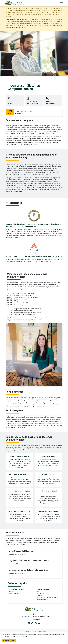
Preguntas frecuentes (43, 589)
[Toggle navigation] (61, 3)
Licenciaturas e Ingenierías (16, 589)
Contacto (39, 595)
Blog (38, 591)
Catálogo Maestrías (42, 600)
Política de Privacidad (20, 637)
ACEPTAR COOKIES (9, 641)
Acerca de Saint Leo (14, 593)
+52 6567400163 (34, 619)
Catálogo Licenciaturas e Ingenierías (47, 597)
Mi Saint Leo (40, 593)
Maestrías (11, 591)
